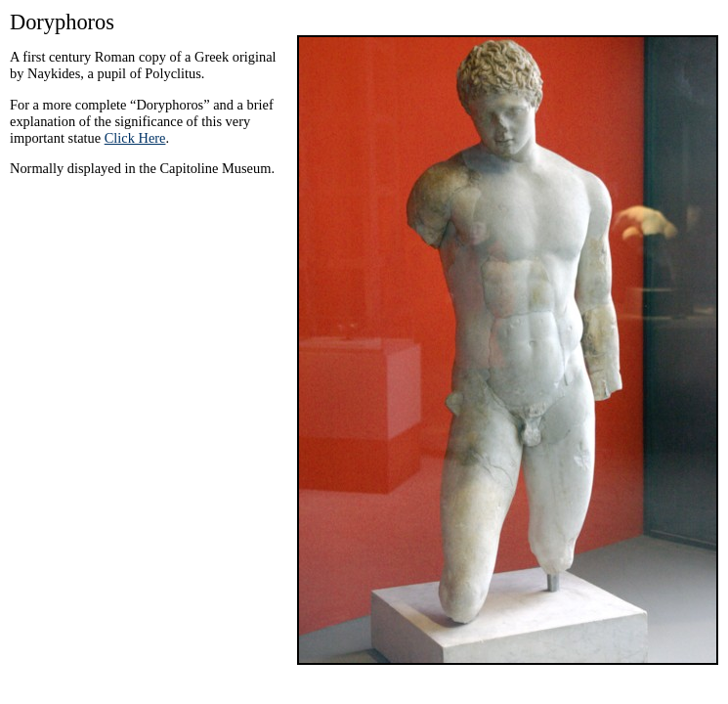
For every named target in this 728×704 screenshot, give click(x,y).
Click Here (135, 138)
